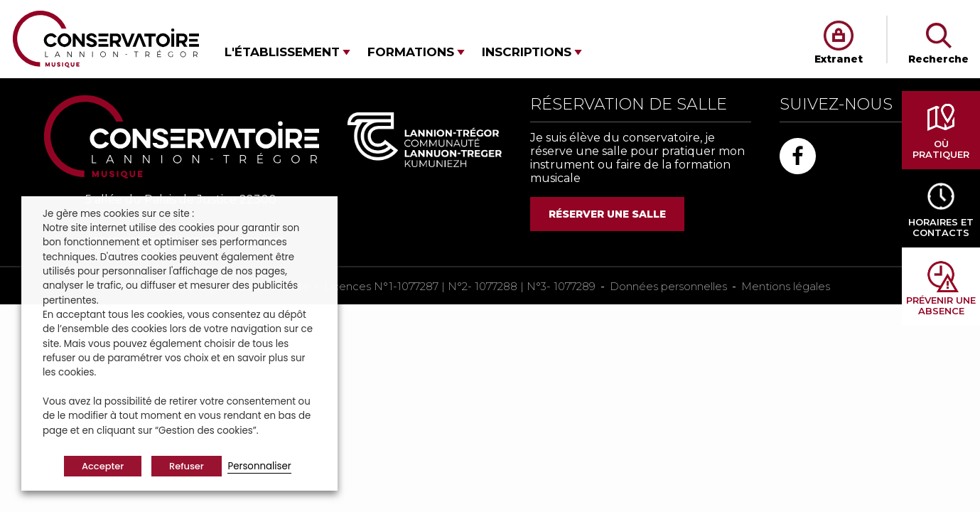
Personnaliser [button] (259, 466)
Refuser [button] (187, 466)
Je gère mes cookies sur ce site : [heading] (118, 214)
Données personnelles (668, 286)
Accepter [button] (103, 466)
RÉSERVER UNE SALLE (607, 214)
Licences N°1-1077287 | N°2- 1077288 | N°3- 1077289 (460, 286)
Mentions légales (786, 286)
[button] (287, 52)
